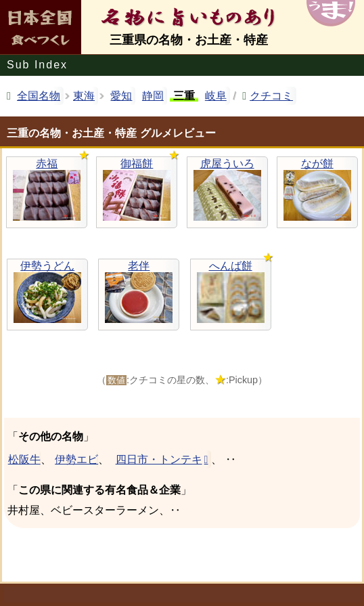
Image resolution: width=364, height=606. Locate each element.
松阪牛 (24, 459)
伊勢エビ (76, 459)
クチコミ (271, 96)
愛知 (121, 96)
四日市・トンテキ (159, 459)
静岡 (153, 96)
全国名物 (39, 96)
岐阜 (216, 96)
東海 (84, 96)
